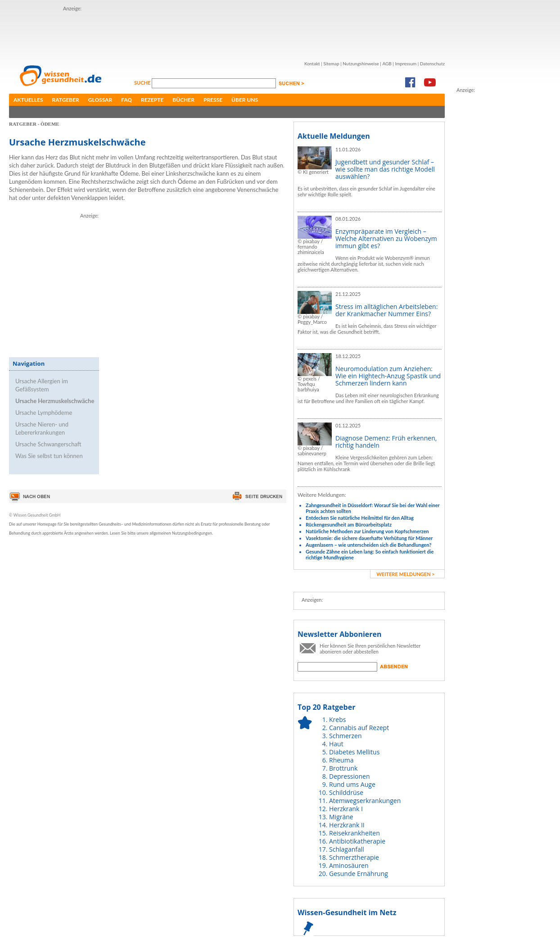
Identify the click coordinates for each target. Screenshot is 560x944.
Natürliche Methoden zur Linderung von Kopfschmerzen (367, 531)
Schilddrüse (346, 792)
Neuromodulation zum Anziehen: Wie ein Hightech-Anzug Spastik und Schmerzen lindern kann (388, 376)
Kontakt (312, 64)
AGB (387, 64)
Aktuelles (28, 100)
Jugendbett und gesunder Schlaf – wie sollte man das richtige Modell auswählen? (385, 169)
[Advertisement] (227, 33)
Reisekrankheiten (355, 833)
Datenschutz (432, 64)
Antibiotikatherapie (357, 841)
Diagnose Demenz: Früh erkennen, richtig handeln (386, 442)
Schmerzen (345, 736)
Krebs (337, 719)
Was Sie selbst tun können (49, 456)
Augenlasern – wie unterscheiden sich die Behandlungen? (368, 545)
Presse (213, 100)
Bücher (183, 100)
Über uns (245, 100)
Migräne (341, 817)
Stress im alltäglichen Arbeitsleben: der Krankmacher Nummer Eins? (386, 310)
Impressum (406, 64)
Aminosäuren (349, 865)
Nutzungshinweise (361, 64)
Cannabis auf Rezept (359, 728)
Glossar (100, 100)
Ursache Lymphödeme (44, 413)
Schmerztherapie (354, 857)
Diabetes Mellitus (354, 752)
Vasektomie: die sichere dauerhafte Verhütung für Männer (369, 538)
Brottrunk (343, 768)
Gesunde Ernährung (359, 874)
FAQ (126, 100)
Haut (336, 744)
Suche (143, 83)
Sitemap (331, 64)
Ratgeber (66, 100)
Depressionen (350, 776)
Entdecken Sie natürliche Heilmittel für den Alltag (360, 518)
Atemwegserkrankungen (365, 801)
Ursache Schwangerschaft (48, 444)
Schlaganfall (347, 849)
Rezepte (152, 100)
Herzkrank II (347, 825)
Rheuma (341, 760)
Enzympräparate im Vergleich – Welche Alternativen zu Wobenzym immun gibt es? (386, 238)
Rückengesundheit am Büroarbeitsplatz (349, 524)
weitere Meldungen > (405, 574)
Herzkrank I (346, 809)
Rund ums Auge (352, 784)
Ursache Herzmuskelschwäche (55, 401)
